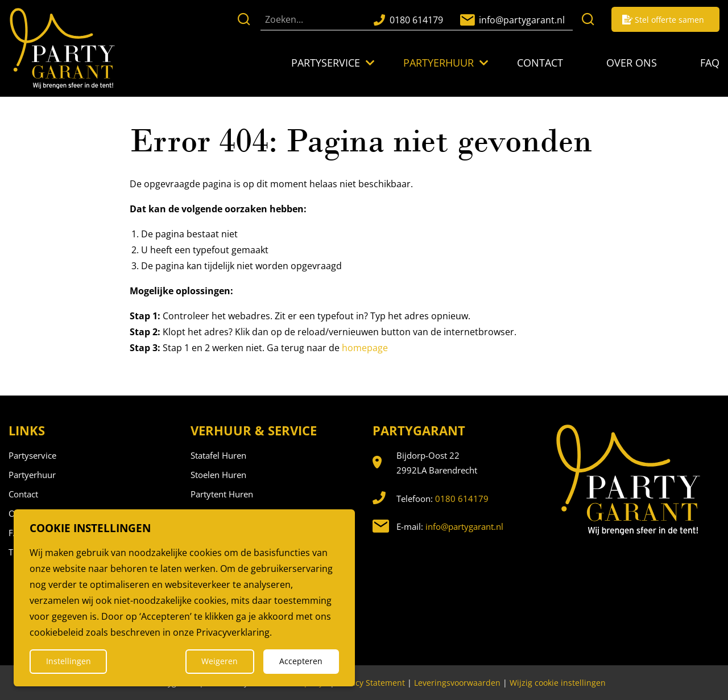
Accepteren (301, 661)
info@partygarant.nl (464, 526)
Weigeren (220, 661)
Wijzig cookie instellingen (558, 683)
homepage (365, 348)
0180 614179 (462, 499)
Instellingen (69, 661)
